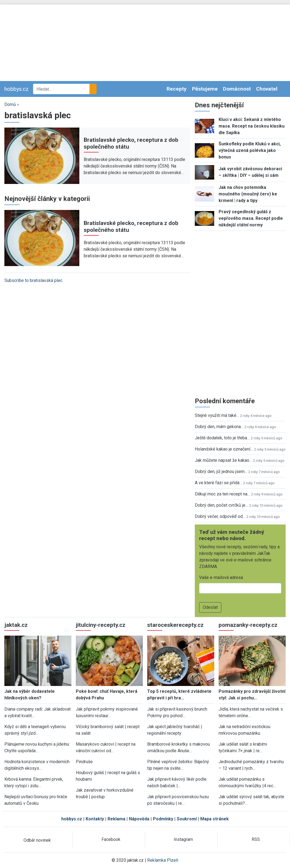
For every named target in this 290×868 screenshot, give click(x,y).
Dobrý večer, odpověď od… (220, 516)
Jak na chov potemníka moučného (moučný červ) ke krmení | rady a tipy (248, 194)
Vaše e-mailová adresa (221, 577)
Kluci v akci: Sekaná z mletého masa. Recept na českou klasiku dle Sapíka (252, 126)
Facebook (111, 839)
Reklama (116, 819)
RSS (256, 839)
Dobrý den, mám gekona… (219, 427)
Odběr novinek (37, 840)
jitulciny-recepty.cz (101, 625)
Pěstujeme (205, 89)
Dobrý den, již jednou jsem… (221, 472)
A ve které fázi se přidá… (218, 483)
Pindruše (84, 762)
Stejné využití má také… (217, 415)
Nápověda (139, 819)
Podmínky (163, 819)
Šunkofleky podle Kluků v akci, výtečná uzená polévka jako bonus (250, 150)
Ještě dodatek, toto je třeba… (222, 438)
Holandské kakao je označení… (224, 449)
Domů (10, 104)
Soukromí (187, 819)
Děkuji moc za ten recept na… (222, 494)
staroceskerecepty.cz (175, 625)
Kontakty (95, 819)
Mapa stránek (214, 819)
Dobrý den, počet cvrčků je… (221, 505)
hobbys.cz (17, 89)
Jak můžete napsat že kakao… (223, 460)
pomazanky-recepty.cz (248, 625)
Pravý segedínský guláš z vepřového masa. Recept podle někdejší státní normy (251, 218)
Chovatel (267, 89)
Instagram (183, 839)
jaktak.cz (16, 625)
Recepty (177, 89)
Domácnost (237, 89)
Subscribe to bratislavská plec (33, 280)
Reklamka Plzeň (163, 860)
